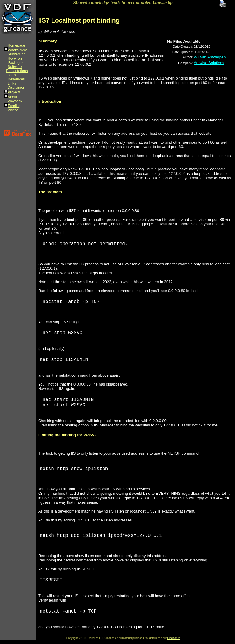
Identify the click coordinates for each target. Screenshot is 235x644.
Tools (12, 75)
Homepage (16, 45)
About (12, 97)
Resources (16, 79)
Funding (14, 106)
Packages (16, 63)
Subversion (17, 54)
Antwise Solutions (209, 63)
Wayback (15, 101)
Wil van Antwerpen (210, 57)
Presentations (17, 71)
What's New (17, 50)
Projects (14, 92)
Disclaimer (16, 88)
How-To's (15, 58)
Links (12, 83)
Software (15, 67)
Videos (13, 110)
